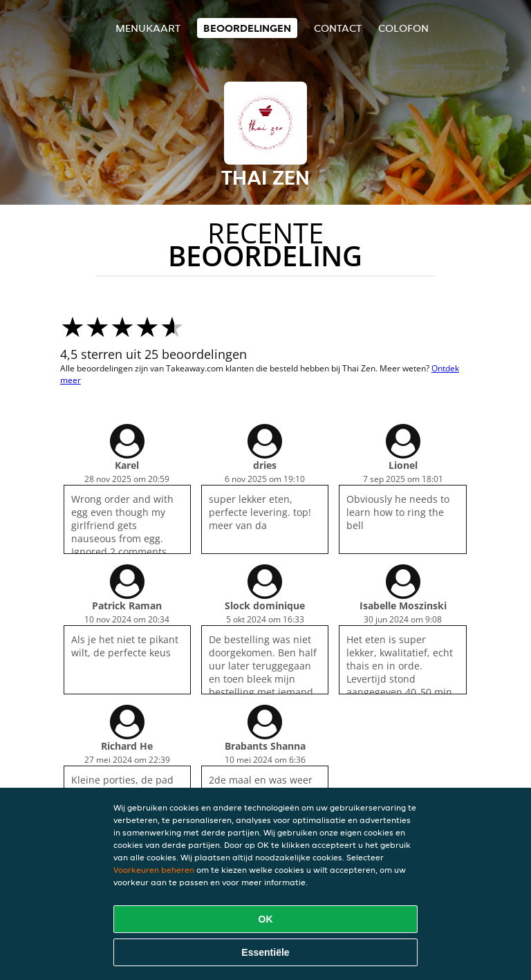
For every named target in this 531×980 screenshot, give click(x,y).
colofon (403, 28)
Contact (338, 28)
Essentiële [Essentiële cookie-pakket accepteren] (265, 952)
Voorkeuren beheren (154, 870)
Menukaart (148, 28)
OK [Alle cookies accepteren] (266, 919)
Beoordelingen (247, 28)
